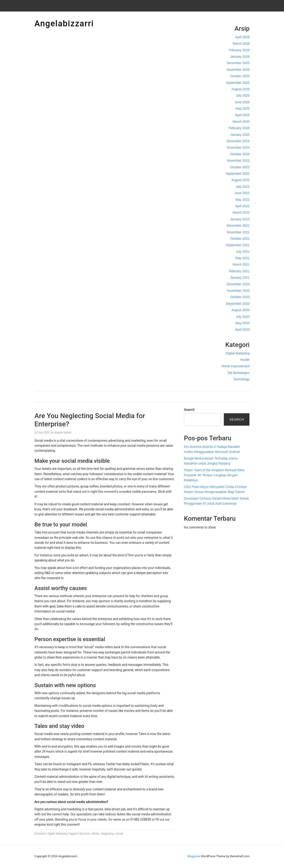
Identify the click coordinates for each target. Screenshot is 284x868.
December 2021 (238, 226)
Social (119, 834)
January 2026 (240, 57)
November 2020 (238, 291)
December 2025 (238, 63)
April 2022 (242, 206)
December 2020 (238, 284)
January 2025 (240, 135)
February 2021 (239, 271)
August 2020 (241, 310)
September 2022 (238, 174)
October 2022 (240, 167)
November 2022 (238, 161)
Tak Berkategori (238, 373)
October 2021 (240, 239)
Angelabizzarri (64, 24)
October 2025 (240, 76)
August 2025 (241, 89)
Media (96, 834)
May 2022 (242, 200)
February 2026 (239, 50)
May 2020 (242, 323)
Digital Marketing (238, 353)
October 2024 (240, 154)
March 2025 (241, 122)
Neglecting (107, 834)
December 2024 (238, 141)
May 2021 (242, 258)
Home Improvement (236, 366)
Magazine (194, 856)
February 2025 (239, 128)
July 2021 (243, 252)
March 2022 (241, 212)
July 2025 (243, 95)
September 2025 (238, 83)
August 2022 (241, 180)
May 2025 (242, 109)
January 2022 (240, 219)
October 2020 (240, 297)
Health (245, 360)
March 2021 (241, 264)
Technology (242, 379)
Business (85, 834)
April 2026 (242, 37)
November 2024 (238, 147)
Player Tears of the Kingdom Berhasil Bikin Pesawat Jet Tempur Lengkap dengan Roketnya (214, 475)
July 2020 (243, 317)
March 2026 (241, 44)
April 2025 (242, 115)
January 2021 (240, 278)
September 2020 (238, 304)
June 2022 (242, 193)
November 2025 (238, 70)
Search (189, 410)
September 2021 (238, 245)
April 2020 (242, 329)
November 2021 (238, 232)
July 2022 (243, 187)
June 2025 (242, 102)
